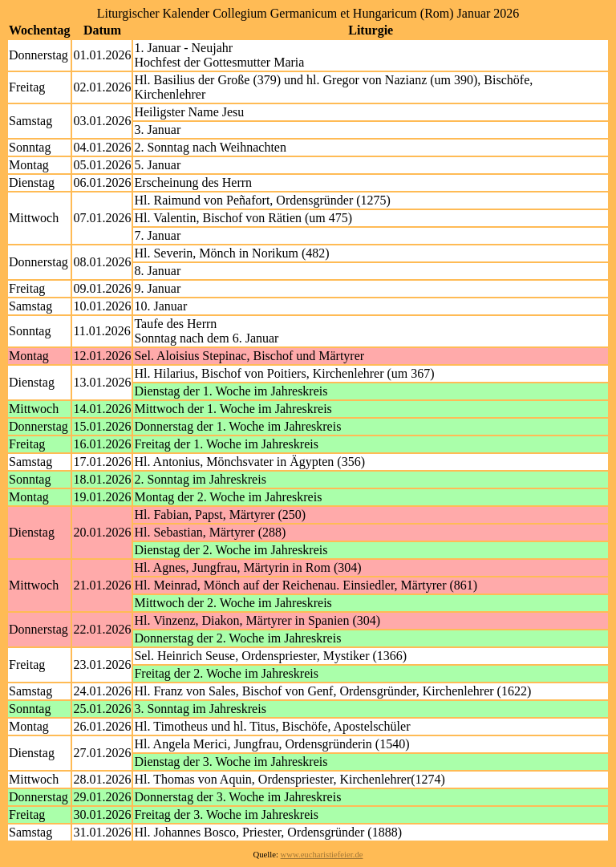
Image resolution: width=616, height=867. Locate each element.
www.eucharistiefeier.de (322, 855)
